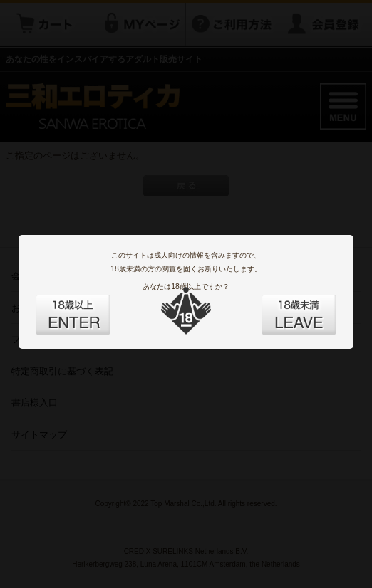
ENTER (89, 306)
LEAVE (283, 306)
